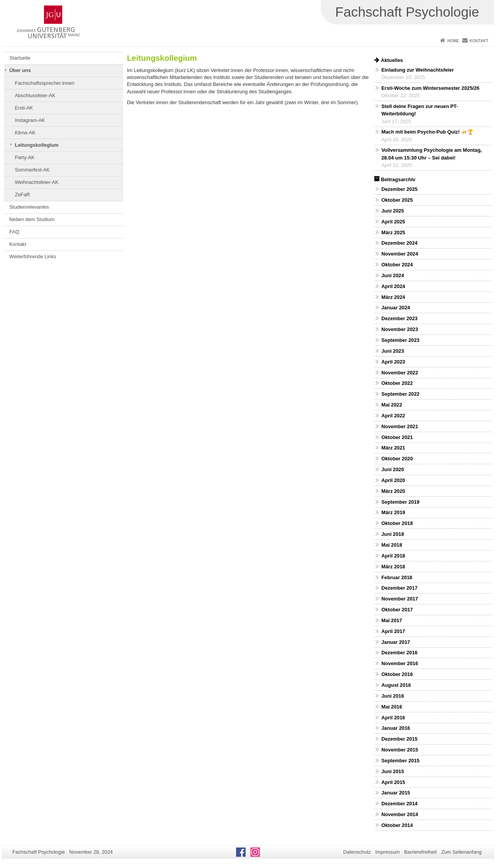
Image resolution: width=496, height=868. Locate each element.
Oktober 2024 (397, 265)
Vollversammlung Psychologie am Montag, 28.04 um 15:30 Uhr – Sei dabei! (431, 154)
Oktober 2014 (397, 825)
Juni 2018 (393, 534)
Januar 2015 (396, 793)
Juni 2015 (393, 771)
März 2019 (393, 512)
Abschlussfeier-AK (35, 95)
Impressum (387, 852)
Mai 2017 (392, 620)
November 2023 (400, 329)
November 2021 (400, 426)
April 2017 (393, 631)
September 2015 (400, 761)
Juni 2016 (393, 696)
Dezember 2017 (399, 588)
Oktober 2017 (397, 610)
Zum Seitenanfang (461, 852)
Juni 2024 (393, 275)
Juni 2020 (393, 469)
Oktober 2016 (397, 674)
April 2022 (393, 416)
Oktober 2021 (397, 437)
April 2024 (393, 286)
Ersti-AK (24, 108)
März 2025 (393, 232)
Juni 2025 (393, 211)
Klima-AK (25, 133)
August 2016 (396, 685)
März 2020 (393, 491)
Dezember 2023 (399, 318)
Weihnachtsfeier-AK (37, 182)
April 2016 (393, 718)
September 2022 (400, 394)
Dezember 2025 (399, 189)
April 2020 (393, 480)
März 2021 (393, 448)
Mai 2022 (392, 405)
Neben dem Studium (32, 219)
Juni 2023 (393, 351)
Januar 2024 (396, 308)
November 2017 (400, 599)
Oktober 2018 (397, 523)
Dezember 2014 (399, 804)
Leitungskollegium (37, 145)
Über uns (20, 70)
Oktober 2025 (397, 200)
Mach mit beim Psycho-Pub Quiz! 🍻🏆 (427, 132)
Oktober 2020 (397, 459)
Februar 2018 (397, 577)
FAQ (14, 232)
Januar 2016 (396, 728)
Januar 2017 (396, 642)
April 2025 (393, 222)
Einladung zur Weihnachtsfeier (418, 70)
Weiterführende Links (33, 256)
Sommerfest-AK (32, 170)
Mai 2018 (392, 545)
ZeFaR (22, 195)
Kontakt (479, 41)
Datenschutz (357, 852)
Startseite (20, 58)
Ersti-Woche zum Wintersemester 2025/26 (430, 88)
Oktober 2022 (397, 383)
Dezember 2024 (399, 243)
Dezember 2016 (399, 653)
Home (453, 41)
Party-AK (25, 157)
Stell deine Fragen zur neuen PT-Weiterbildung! (420, 110)
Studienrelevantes (29, 207)
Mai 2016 (392, 707)
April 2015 (393, 782)
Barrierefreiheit (420, 852)
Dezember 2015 (399, 739)
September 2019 (400, 502)
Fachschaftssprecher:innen (45, 83)
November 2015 (400, 750)
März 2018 (393, 567)
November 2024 (400, 254)
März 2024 (393, 297)
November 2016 (400, 663)
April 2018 (393, 556)
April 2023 (393, 362)
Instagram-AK (30, 120)
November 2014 (400, 814)
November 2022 (400, 373)
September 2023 (400, 340)
